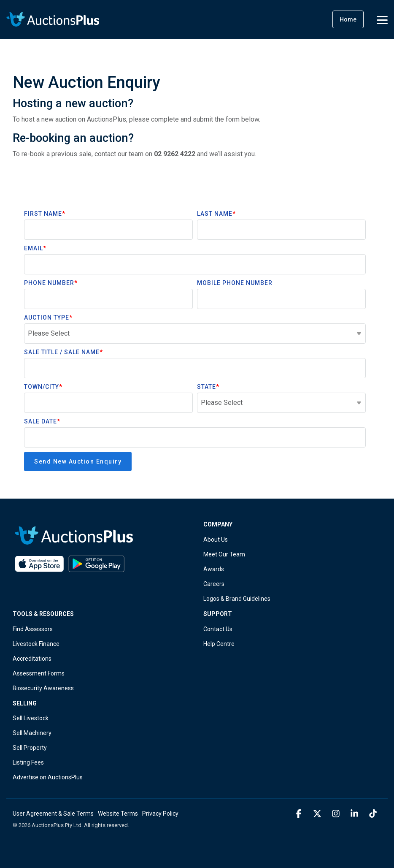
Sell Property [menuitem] (30, 748)
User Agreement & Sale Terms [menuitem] (53, 814)
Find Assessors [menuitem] (33, 629)
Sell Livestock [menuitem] (31, 718)
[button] (382, 19)
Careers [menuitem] (214, 584)
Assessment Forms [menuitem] (39, 673)
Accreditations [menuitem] (32, 659)
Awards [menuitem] (214, 569)
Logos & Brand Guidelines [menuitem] (237, 599)
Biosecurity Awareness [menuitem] (43, 688)
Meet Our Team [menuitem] (224, 554)
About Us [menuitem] (216, 540)
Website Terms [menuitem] (118, 814)
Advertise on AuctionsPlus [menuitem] (48, 777)
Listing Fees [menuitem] (28, 762)
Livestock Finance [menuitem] (36, 644)
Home (348, 19)
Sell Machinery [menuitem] (32, 733)
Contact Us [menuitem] (218, 629)
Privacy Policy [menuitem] (160, 814)
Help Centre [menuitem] (219, 644)
